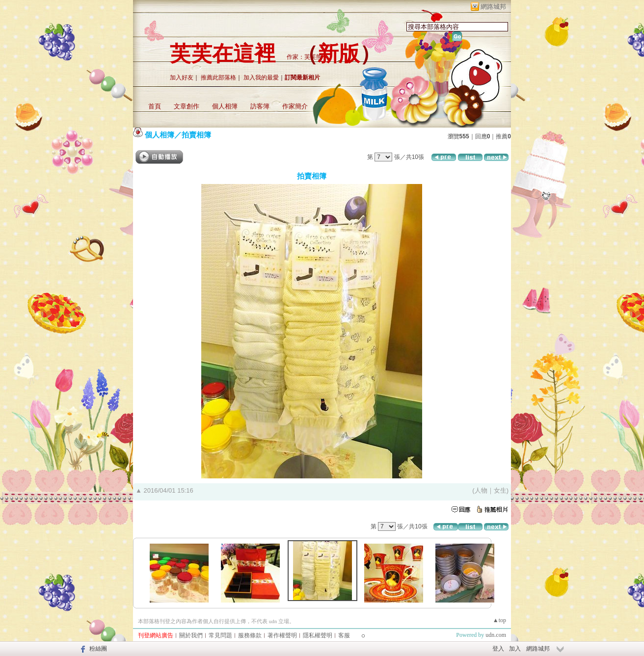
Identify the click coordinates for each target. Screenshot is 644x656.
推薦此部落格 (218, 78)
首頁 (155, 106)
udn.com (496, 635)
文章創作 (187, 106)
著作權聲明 (282, 635)
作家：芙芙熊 (304, 57)
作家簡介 (295, 106)
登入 (498, 649)
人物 (481, 490)
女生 (500, 490)
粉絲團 (98, 649)
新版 (339, 54)
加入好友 (182, 78)
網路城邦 (493, 7)
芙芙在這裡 (223, 54)
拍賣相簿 (196, 135)
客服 (344, 635)
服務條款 (250, 635)
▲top (499, 620)
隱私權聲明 (318, 635)
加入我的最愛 (261, 78)
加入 (515, 649)
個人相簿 (225, 106)
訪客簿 (260, 106)
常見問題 (220, 635)
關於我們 (191, 635)
